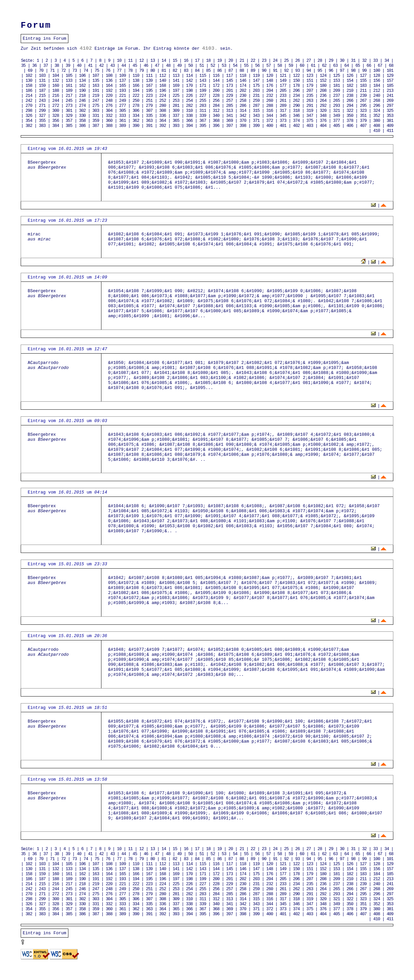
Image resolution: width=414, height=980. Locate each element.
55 (246, 66)
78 (130, 71)
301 (69, 111)
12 (141, 61)
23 (264, 61)
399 (256, 126)
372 (270, 121)
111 (149, 76)
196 (162, 91)
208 (323, 91)
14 (164, 61)
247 (96, 101)
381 (390, 121)
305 (122, 111)
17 (197, 61)
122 (296, 76)
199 (203, 91)
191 (96, 91)
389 (122, 126)
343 (256, 116)
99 (364, 71)
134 (82, 81)
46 (146, 66)
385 (69, 126)
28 (320, 61)
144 (216, 81)
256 (216, 101)
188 (56, 91)
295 (363, 106)
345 (283, 116)
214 (29, 96)
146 (243, 81)
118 (243, 76)
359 (96, 121)
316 (270, 111)
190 (82, 91)
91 (275, 71)
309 (176, 111)
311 (203, 111)
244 (56, 101)
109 (122, 76)
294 (350, 106)
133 (69, 81)
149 (283, 81)
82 (175, 71)
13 (153, 61)
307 (149, 111)
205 (283, 91)
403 (310, 126)
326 (29, 116)
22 (253, 61)
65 (357, 66)
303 (96, 111)
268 (377, 101)
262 (296, 101)
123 (310, 76)
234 (296, 96)
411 (390, 131)
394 (189, 126)
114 (189, 76)
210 (350, 91)
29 (331, 61)
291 (310, 106)
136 (109, 81)
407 (363, 126)
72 (63, 71)
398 (243, 126)
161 (69, 86)
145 (230, 81)
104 (56, 76)
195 (149, 91)
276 (109, 106)
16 (186, 61)
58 (280, 66)
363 (149, 121)
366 (189, 121)
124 (323, 76)
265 (337, 101)
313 (230, 111)
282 (189, 106)
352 (377, 116)
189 (69, 91)
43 (112, 66)
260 (270, 101)
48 (168, 66)
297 (390, 106)
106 (82, 76)
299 (42, 111)
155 (363, 81)
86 (219, 71)
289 (283, 106)
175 (256, 86)
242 (29, 101)
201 (230, 91)
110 (136, 76)
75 (97, 71)
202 (243, 91)
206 (296, 91)
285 (230, 106)
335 (149, 116)
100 (377, 71)
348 (323, 116)
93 (297, 71)
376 (323, 121)
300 (56, 111)
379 (363, 121)
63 (335, 66)
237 (337, 96)
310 (189, 111)
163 (96, 86)
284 (216, 106)
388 (109, 126)
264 (323, 101)
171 (203, 86)
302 (82, 111)
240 (377, 96)
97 (342, 71)
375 (310, 121)
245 (69, 101)
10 (119, 61)
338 (189, 116)
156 (377, 81)
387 (96, 126)
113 (176, 76)
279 (149, 106)
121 (283, 76)
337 (176, 116)
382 (29, 126)
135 (96, 81)
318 (296, 111)
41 (90, 66)
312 (216, 111)
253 (176, 101)
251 (149, 101)
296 (377, 106)
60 (302, 66)
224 (162, 96)
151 (310, 81)
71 (52, 71)
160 (56, 86)
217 (69, 96)
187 (42, 91)
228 (216, 96)
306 (136, 111)
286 (243, 106)
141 (176, 81)
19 (219, 61)
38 (57, 66)
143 (203, 81)
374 (296, 121)
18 (208, 61)
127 (363, 76)
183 (363, 86)
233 (283, 96)
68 (391, 66)
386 (82, 126)
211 (363, 91)
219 (96, 96)
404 (323, 126)
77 (119, 71)
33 (375, 61)
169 (176, 86)
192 (109, 91)
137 (122, 81)
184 (377, 86)
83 (186, 71)
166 (136, 86)
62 (324, 66)
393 (176, 126)
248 (109, 101)
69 (30, 71)
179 (310, 86)
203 (256, 91)
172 (216, 86)
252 (162, 101)
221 (122, 96)
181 (337, 86)
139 (149, 81)
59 (291, 66)
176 (270, 86)
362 (136, 121)
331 (96, 116)
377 (337, 121)
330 (82, 116)
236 (323, 96)
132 (56, 81)
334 (136, 116)
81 (164, 71)
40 (79, 66)
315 (256, 111)
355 (42, 121)
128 (377, 76)
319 (310, 111)
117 (230, 76)
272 (56, 106)
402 (296, 126)
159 (42, 86)
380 (377, 121)
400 (270, 126)
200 (216, 91)
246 (82, 101)
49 (179, 66)
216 (56, 96)
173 (230, 86)
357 (69, 121)
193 (122, 91)
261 (283, 101)
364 (162, 121)
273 (69, 106)
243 (42, 101)
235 (310, 96)
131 (42, 81)
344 (270, 116)
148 (270, 81)
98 (353, 71)
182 (350, 86)
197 (176, 91)
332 (109, 116)
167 (149, 86)
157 (390, 81)
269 (390, 101)
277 (122, 106)
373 (283, 121)
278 (136, 106)
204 (270, 91)
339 (203, 116)
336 (162, 116)
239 (363, 96)
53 (224, 66)
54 (235, 66)
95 (320, 71)
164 (109, 86)
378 (350, 121)
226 (189, 96)
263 (310, 101)
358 (82, 121)
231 (256, 96)
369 (230, 121)
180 (323, 86)
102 (29, 76)
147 (256, 81)
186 (29, 91)
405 (337, 126)
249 (122, 101)
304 (109, 111)
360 (109, 121)
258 (243, 101)
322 (350, 111)
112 (162, 76)
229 (230, 96)
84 (197, 71)
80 (153, 71)
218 (82, 96)
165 (122, 86)
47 (157, 66)
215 (42, 96)
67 (380, 66)
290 (296, 106)
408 (377, 126)
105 (69, 76)
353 (390, 116)
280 (162, 106)
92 (286, 71)
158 (29, 86)
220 (109, 96)
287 (256, 106)
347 (310, 116)
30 (342, 61)
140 (162, 81)
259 (256, 101)
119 (256, 76)
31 (353, 61)
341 (230, 116)
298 (29, 111)
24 (275, 61)
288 (270, 106)
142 (189, 81)
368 (216, 121)
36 (35, 66)
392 (162, 126)
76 (108, 71)
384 (56, 126)
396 (216, 126)
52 (213, 66)
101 (390, 71)
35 (23, 66)
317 (283, 111)
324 (377, 111)
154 (350, 81)
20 (231, 61)
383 (42, 126)
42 (101, 66)
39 (68, 66)
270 (29, 106)
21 (242, 61)
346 (296, 116)
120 (270, 76)
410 (377, 131)
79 (141, 71)
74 (86, 71)
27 (308, 61)
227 (203, 96)
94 (308, 71)
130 (29, 81)
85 (208, 71)
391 (149, 126)
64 (346, 66)
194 (136, 91)
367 (203, 121)
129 (390, 76)
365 (176, 121)
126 (350, 76)
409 (390, 126)
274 (82, 106)
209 (337, 91)
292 (323, 106)
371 (256, 121)
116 (216, 76)
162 (82, 86)
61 (313, 66)
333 (122, 116)
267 (363, 101)
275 (96, 106)
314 (243, 111)
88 (242, 71)
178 (296, 86)
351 (363, 116)
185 (390, 86)
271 (42, 106)
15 (175, 61)
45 (135, 66)
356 (56, 121)
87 (231, 71)
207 (310, 91)
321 (337, 111)
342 (243, 116)
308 (162, 111)
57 (268, 66)
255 (203, 101)
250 (136, 101)
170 (189, 86)
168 (162, 86)
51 (202, 66)
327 (42, 116)
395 (203, 126)
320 (323, 111)
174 (243, 86)
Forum (36, 26)
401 (283, 126)
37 (46, 66)
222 (136, 96)
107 (96, 76)
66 (369, 66)
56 (257, 66)
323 (363, 111)
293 (337, 106)
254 (189, 101)
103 (42, 76)
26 (297, 61)
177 (283, 86)
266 (350, 101)
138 (136, 81)
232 (270, 96)
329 (69, 116)
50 (190, 66)
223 (149, 96)
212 (377, 91)
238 (350, 96)
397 (230, 126)
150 (296, 81)
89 (253, 71)
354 (29, 121)
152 (323, 81)
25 (286, 61)
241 (390, 96)
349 (337, 116)
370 (243, 121)
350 (350, 116)
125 (337, 76)
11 (130, 61)
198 (189, 91)
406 (350, 126)
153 (337, 81)
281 (176, 106)
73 (75, 71)
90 (264, 71)
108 (109, 76)
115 (203, 76)
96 (331, 71)
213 (390, 91)
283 (203, 106)
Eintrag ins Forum (45, 39)
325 (390, 111)
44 (124, 66)
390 (136, 126)
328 (56, 116)
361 (122, 121)
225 (176, 96)
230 (243, 96)
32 (364, 61)
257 (230, 101)
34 (386, 61)
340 (216, 116)
